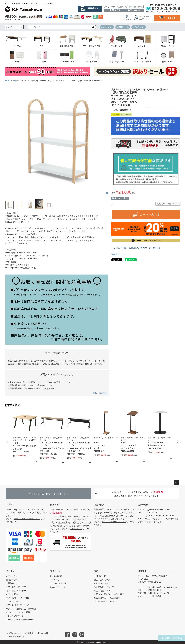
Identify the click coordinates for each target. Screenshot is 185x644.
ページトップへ (176, 483)
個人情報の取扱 (17, 636)
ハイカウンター (139, 27)
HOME (8, 81)
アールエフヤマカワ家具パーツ (20, 620)
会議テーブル (12, 580)
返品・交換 (99, 505)
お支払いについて (102, 583)
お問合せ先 (143, 505)
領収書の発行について (104, 587)
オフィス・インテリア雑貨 (18, 612)
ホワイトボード (13, 601)
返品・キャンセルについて (114, 522)
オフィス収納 (12, 594)
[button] (8, 442)
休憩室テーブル (123, 27)
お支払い (10, 505)
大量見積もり (92, 8)
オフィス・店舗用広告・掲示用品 (21, 609)
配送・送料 (55, 505)
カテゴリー (11, 571)
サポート (98, 571)
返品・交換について (103, 591)
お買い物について (136, 7)
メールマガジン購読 (59, 583)
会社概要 (142, 571)
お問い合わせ (134, 10)
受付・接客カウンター (16, 591)
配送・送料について (103, 580)
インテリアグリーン (15, 616)
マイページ (55, 571)
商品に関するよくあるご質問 (107, 598)
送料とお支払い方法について (27, 519)
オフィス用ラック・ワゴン (18, 598)
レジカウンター (107, 27)
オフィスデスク (13, 576)
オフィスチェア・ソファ (17, 587)
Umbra (15, 81)
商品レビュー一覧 (58, 587)
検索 (93, 27)
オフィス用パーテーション (18, 605)
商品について (122, 7)
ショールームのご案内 (104, 601)
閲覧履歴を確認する (172, 638)
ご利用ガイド (114, 10)
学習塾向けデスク (14, 583)
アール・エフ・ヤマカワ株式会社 (153, 576)
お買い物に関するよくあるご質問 (109, 594)
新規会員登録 (56, 576)
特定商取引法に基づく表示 (36, 633)
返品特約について (119, 254)
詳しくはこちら (100, 393)
